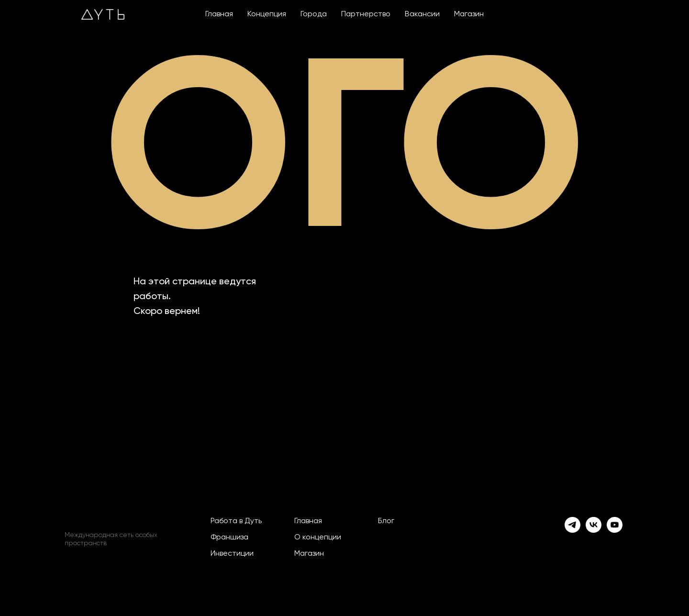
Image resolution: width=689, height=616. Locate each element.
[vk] (594, 525)
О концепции (318, 538)
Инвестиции (232, 554)
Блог (386, 521)
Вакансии (422, 14)
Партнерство (366, 14)
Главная (219, 14)
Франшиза (229, 538)
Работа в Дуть (236, 521)
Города (314, 14)
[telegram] (572, 525)
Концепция (267, 14)
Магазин (469, 14)
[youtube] (615, 525)
